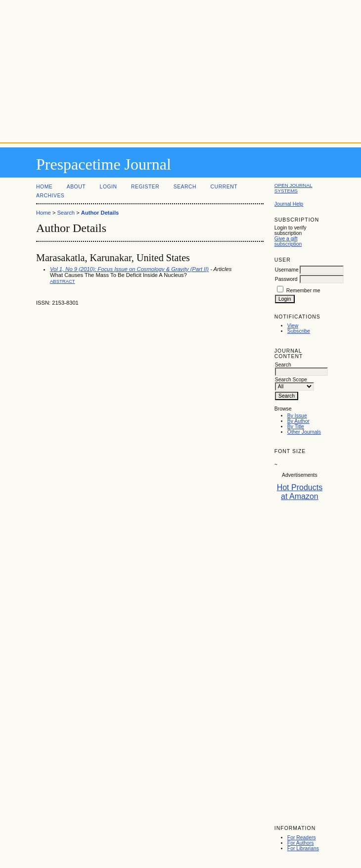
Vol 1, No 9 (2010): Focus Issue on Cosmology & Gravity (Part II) (129, 269)
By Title (296, 427)
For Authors (301, 843)
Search (185, 187)
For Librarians (303, 848)
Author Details (100, 213)
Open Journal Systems (293, 188)
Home (44, 187)
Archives (50, 196)
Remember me (303, 291)
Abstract (63, 281)
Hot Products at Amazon (300, 492)
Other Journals (304, 432)
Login (109, 187)
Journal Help (289, 204)
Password (286, 279)
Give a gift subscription (288, 241)
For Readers (302, 838)
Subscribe (299, 331)
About (76, 187)
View (293, 326)
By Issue (297, 416)
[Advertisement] (180, 69)
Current (224, 187)
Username (287, 270)
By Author (298, 421)
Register (145, 187)
